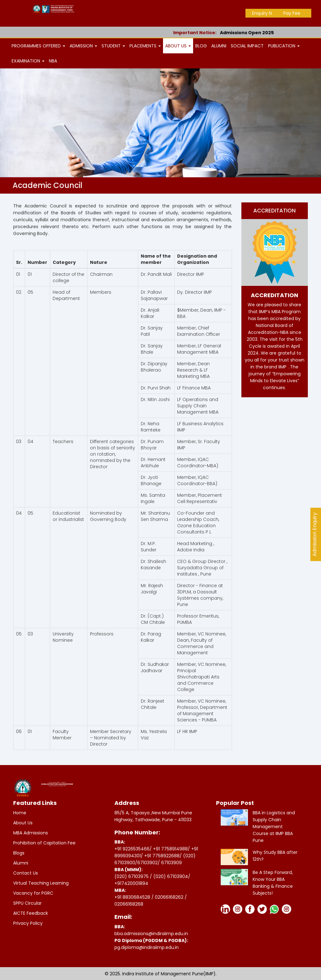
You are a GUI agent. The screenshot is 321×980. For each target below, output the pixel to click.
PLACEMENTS (145, 46)
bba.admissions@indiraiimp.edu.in (151, 934)
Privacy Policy (28, 923)
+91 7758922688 (162, 856)
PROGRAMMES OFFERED (38, 46)
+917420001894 (131, 883)
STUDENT (113, 46)
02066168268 (129, 904)
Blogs (19, 853)
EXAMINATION (28, 61)
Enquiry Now (265, 13)
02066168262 (170, 897)
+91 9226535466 (132, 849)
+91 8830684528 (133, 897)
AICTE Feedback (31, 913)
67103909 (171, 863)
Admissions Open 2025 (255, 33)
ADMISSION (83, 46)
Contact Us (26, 873)
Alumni (21, 863)
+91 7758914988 (170, 849)
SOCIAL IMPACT (247, 46)
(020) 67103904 (171, 876)
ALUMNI (219, 46)
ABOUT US (178, 46)
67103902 (147, 863)
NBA (53, 61)
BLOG (201, 46)
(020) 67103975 (132, 876)
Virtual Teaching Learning (41, 883)
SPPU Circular (27, 903)
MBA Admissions (31, 833)
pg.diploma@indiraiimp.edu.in (147, 947)
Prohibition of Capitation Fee (44, 843)
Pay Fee (292, 13)
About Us (23, 823)
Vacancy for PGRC (33, 893)
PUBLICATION (284, 46)
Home (20, 813)
